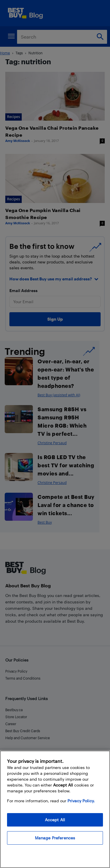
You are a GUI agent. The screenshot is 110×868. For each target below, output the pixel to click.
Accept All (55, 820)
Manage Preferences (55, 838)
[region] (55, 809)
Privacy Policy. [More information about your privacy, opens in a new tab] (81, 801)
